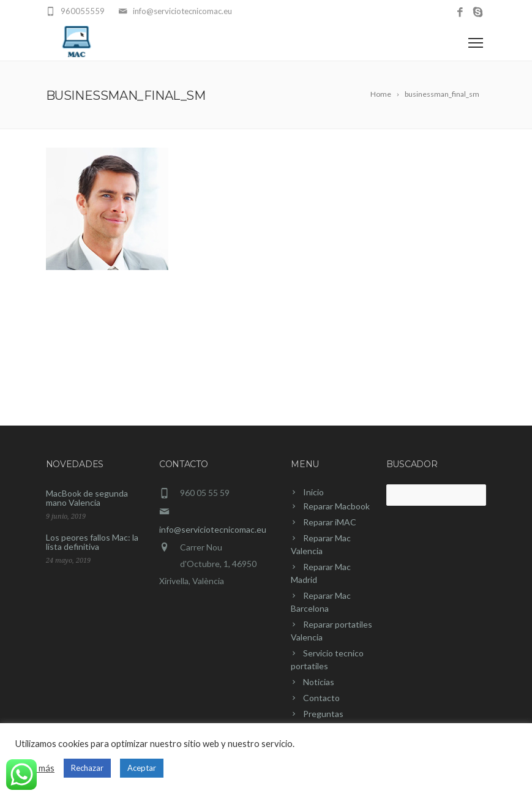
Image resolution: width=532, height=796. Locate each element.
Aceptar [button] (142, 768)
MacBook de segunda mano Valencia (87, 498)
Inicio (313, 492)
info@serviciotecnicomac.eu (213, 529)
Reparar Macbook (336, 506)
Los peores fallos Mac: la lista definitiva (92, 542)
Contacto (321, 698)
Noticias (319, 682)
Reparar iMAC (330, 522)
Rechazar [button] (87, 768)
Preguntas (323, 714)
